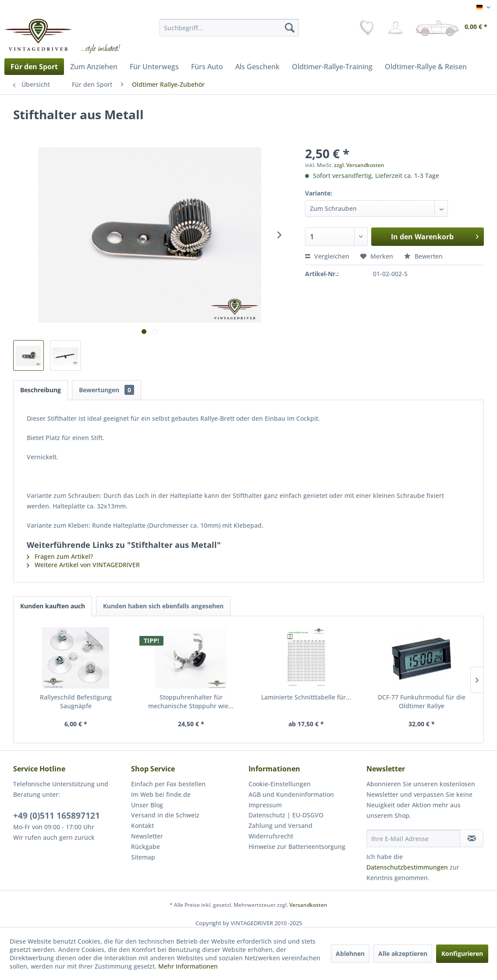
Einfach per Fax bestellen (168, 784)
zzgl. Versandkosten (359, 165)
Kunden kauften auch (53, 606)
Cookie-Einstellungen (280, 784)
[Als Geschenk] (257, 67)
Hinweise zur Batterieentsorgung (297, 847)
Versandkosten (308, 905)
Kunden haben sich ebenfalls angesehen (163, 606)
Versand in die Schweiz (165, 815)
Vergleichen (327, 256)
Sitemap (143, 857)
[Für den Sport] (34, 67)
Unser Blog (147, 805)
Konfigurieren (462, 953)
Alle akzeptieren (403, 953)
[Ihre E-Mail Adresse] (414, 838)
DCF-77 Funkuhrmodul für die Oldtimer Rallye (422, 701)
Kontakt (142, 826)
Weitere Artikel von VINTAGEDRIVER (83, 565)
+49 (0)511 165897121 (57, 816)
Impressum (265, 805)
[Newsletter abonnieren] (472, 838)
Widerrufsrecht (271, 836)
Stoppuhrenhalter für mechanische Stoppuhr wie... (191, 701)
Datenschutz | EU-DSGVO (286, 815)
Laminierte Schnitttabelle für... (306, 697)
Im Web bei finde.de (161, 794)
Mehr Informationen (188, 966)
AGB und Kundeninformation (291, 794)
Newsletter (147, 836)
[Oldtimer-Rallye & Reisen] (426, 67)
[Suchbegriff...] (229, 28)
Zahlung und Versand (280, 826)
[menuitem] (229, 28)
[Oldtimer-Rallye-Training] (332, 67)
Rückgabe (146, 847)
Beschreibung (41, 390)
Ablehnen (350, 953)
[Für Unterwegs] (154, 67)
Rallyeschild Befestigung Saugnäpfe (76, 701)
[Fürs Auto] (207, 67)
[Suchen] (290, 28)
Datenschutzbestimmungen (407, 867)
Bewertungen (106, 390)
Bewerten (423, 256)
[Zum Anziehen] (94, 67)
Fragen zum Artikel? (60, 556)
